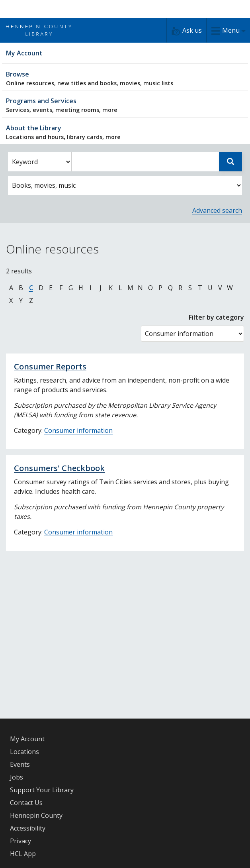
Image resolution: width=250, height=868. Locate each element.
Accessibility (28, 828)
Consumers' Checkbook (59, 468)
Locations (24, 752)
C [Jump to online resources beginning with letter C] (31, 288)
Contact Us (26, 803)
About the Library (125, 132)
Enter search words (71, 152)
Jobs (17, 777)
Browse (125, 78)
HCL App (23, 854)
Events (20, 764)
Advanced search (217, 210)
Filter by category (216, 317)
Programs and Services (125, 105)
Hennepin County (36, 815)
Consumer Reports (50, 366)
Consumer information (78, 430)
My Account (27, 739)
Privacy (21, 841)
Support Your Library (42, 790)
